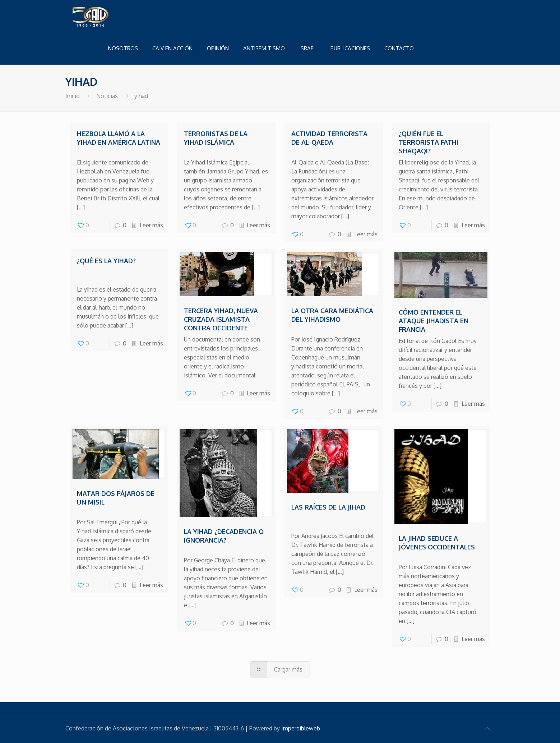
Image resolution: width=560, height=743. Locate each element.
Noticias (107, 96)
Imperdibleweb (301, 728)
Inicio (73, 96)
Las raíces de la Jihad (328, 507)
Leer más (151, 225)
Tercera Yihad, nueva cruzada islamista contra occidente (221, 319)
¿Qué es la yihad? (106, 261)
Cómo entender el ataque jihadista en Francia (434, 321)
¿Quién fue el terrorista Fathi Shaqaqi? (429, 142)
